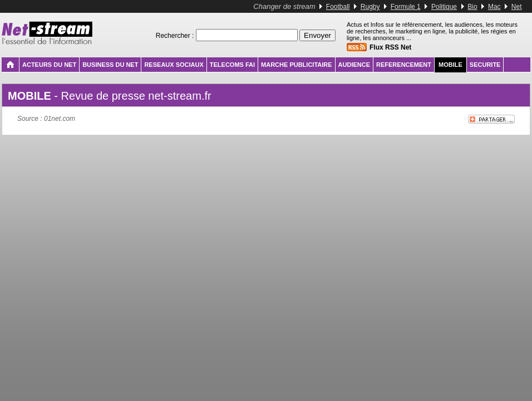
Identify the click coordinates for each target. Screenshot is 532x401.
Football (338, 7)
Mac (494, 7)
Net (517, 7)
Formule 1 (406, 7)
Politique (444, 7)
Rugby (370, 7)
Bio (472, 7)
